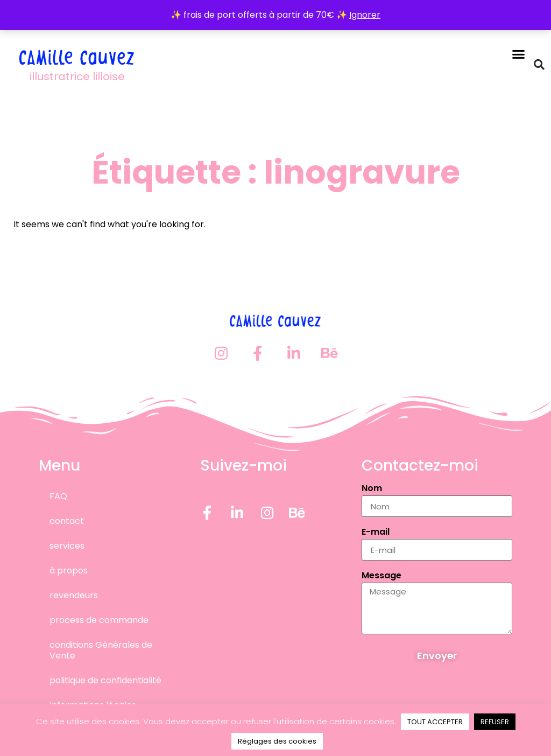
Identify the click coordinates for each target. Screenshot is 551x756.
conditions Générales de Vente (101, 650)
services (67, 546)
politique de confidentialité (105, 680)
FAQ (58, 496)
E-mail (376, 533)
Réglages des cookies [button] (277, 741)
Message (382, 576)
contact (67, 521)
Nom (372, 489)
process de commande (99, 620)
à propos (69, 570)
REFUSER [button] (495, 722)
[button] (519, 54)
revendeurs (74, 595)
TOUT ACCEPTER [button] (435, 722)
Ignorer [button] (365, 15)
